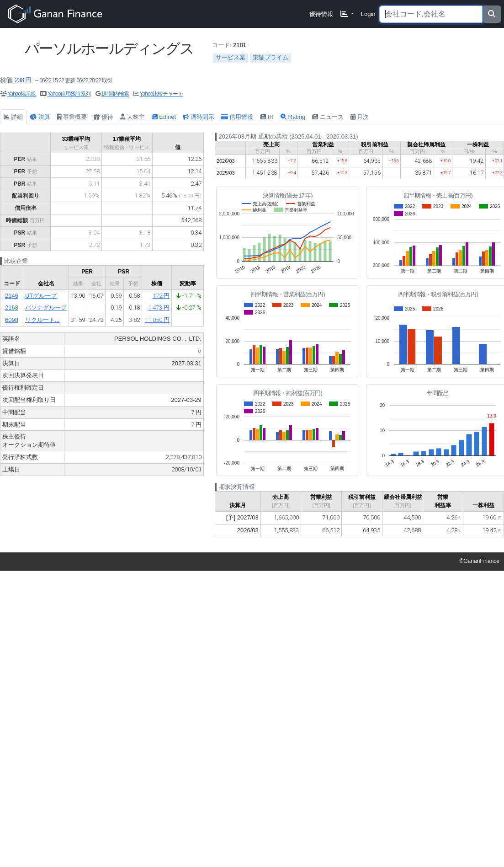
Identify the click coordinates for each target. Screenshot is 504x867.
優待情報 (321, 14)
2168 (12, 308)
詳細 (13, 117)
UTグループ (41, 296)
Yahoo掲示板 (21, 94)
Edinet (164, 117)
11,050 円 (157, 320)
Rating (293, 117)
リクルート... (42, 320)
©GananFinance (479, 561)
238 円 (23, 80)
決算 (40, 117)
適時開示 (199, 117)
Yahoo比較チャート (162, 94)
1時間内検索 (115, 94)
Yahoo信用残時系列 (69, 94)
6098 (12, 320)
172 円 (161, 296)
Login (368, 14)
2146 (12, 296)
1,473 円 (159, 308)
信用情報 (237, 117)
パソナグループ (46, 308)
